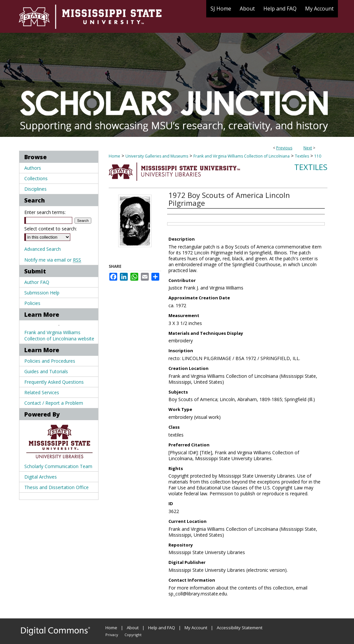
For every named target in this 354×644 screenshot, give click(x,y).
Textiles (302, 156)
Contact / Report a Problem (54, 403)
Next (308, 148)
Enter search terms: (45, 212)
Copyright (133, 635)
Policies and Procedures (50, 361)
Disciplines (35, 189)
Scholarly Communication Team (58, 466)
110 (318, 156)
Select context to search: (51, 229)
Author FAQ (37, 282)
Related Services (42, 392)
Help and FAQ (162, 628)
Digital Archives (41, 477)
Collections (36, 178)
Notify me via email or (53, 260)
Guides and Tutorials (46, 371)
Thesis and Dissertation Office (56, 487)
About (133, 628)
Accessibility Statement (240, 628)
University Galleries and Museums (157, 156)
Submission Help (42, 293)
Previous (284, 148)
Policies (32, 303)
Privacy (112, 635)
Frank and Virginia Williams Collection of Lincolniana (242, 156)
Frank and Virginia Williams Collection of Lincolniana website (59, 335)
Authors (33, 168)
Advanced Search (43, 249)
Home (114, 156)
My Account (196, 628)
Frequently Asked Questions (54, 382)
